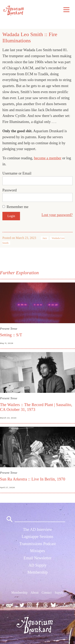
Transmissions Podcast (37, 544)
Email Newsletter (37, 558)
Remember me (17, 207)
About (35, 593)
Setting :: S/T (11, 335)
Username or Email (17, 173)
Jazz (45, 238)
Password (9, 190)
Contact (47, 593)
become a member (48, 158)
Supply (59, 593)
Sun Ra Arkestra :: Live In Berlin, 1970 (33, 479)
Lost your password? (57, 215)
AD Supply (37, 565)
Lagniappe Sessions (37, 536)
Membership (37, 572)
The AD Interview (38, 529)
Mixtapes (37, 551)
